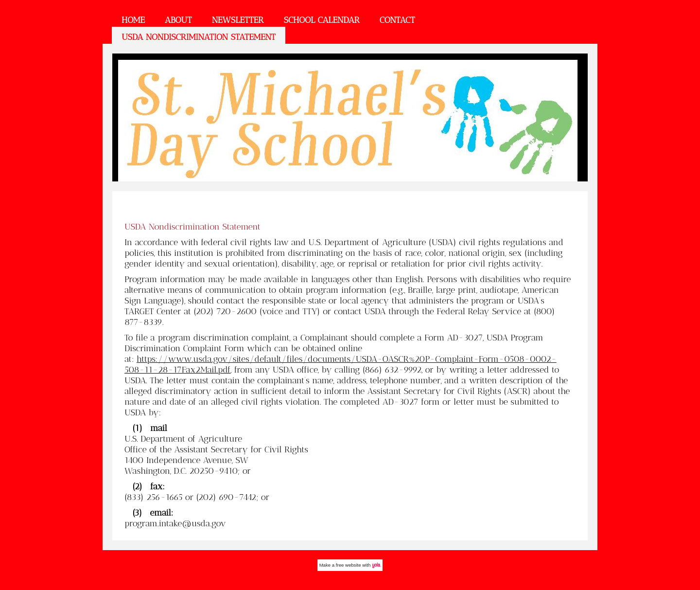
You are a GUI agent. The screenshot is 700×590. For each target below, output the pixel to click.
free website (349, 565)
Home (133, 20)
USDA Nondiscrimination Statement (199, 37)
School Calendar (321, 20)
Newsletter (238, 20)
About (178, 20)
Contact (397, 20)
